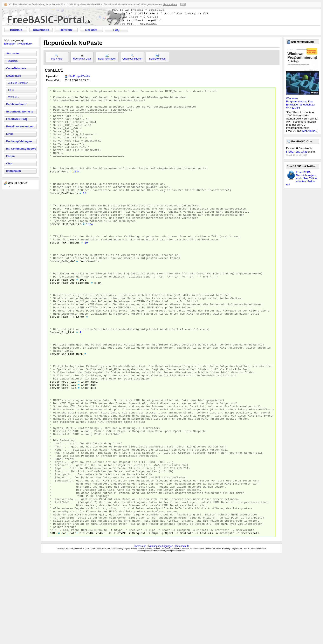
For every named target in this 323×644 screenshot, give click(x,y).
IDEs (11, 90)
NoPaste (91, 30)
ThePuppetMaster (79, 76)
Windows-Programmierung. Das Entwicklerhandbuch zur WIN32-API (301, 103)
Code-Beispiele (16, 68)
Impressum (13, 171)
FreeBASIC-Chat (296, 152)
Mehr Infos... (310, 131)
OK (183, 4)
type (122, 622)
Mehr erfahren (170, 4)
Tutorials (16, 30)
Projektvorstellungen (20, 126)
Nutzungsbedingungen (161, 635)
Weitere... (13, 97)
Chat (9, 163)
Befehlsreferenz (16, 104)
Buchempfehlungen (19, 141)
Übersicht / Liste (82, 57)
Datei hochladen (107, 57)
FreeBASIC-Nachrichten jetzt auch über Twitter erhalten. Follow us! (302, 178)
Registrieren (26, 44)
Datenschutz (182, 635)
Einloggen (10, 44)
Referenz (66, 30)
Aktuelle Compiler (18, 83)
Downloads (41, 30)
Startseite (12, 53)
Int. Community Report (21, 149)
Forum (10, 156)
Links (10, 134)
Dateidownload (157, 57)
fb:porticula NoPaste (20, 112)
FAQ (116, 30)
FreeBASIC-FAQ (17, 119)
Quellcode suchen (132, 57)
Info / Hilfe (57, 57)
